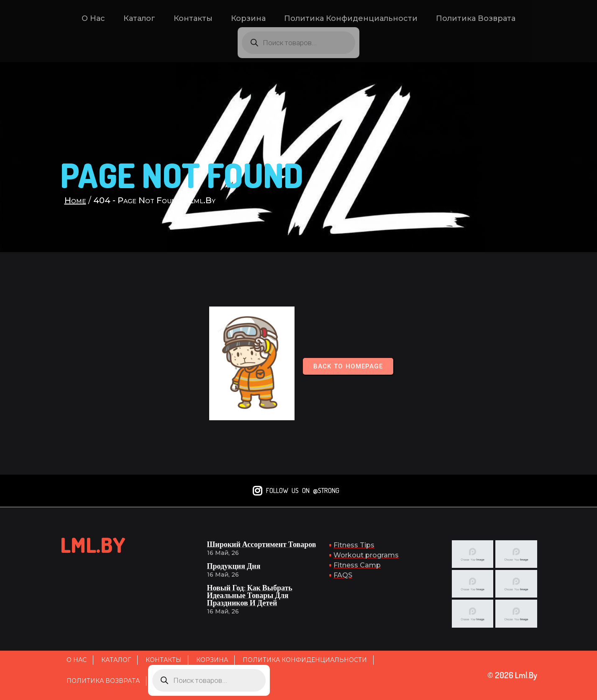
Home (75, 200)
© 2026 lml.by (512, 675)
